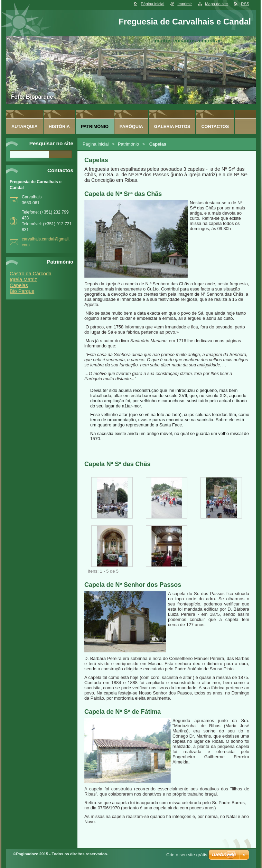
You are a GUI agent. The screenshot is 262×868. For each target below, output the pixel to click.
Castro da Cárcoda (31, 274)
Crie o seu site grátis (187, 855)
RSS (245, 4)
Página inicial (152, 4)
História (59, 126)
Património (128, 144)
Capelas (19, 285)
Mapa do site (216, 4)
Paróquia (131, 126)
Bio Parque (22, 291)
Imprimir (185, 4)
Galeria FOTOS (172, 126)
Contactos (215, 126)
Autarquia (25, 126)
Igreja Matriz (23, 279)
